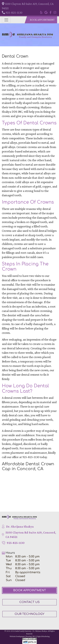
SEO (34, 636)
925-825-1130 (12, 13)
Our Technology (29, 614)
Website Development (17, 636)
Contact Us (29, 602)
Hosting (29, 636)
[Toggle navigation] (6, 20)
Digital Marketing (43, 636)
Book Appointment (42, 20)
